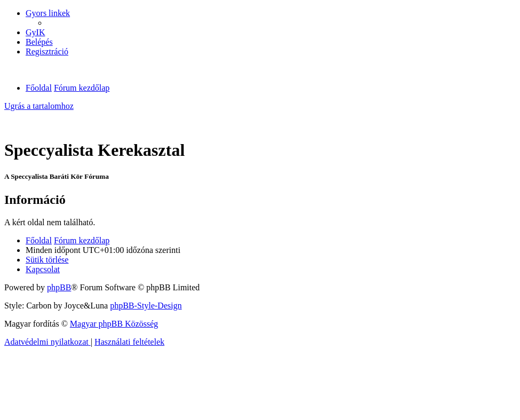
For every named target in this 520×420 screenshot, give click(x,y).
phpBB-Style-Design (146, 306)
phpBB (59, 287)
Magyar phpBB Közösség (114, 324)
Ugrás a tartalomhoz (39, 106)
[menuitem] (35, 32)
